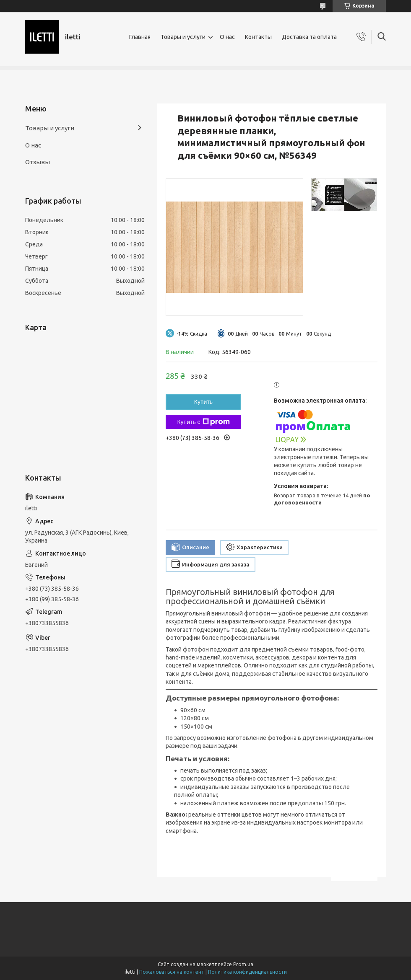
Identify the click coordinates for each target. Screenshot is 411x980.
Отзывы (38, 162)
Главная (140, 37)
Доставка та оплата (309, 37)
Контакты (258, 37)
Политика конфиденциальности (247, 972)
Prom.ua (243, 964)
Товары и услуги (183, 37)
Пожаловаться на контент (172, 972)
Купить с (203, 422)
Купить (203, 402)
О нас (227, 37)
